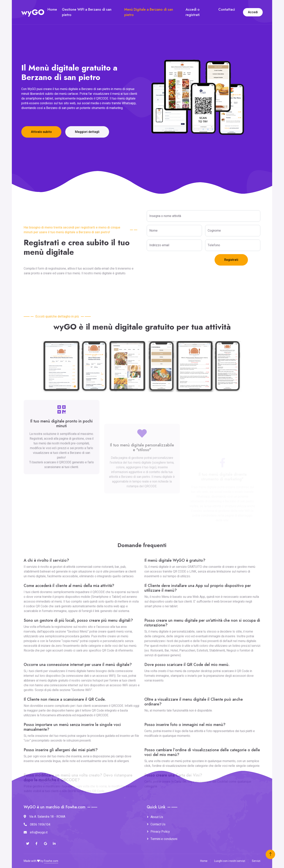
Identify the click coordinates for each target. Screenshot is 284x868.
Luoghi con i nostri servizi (230, 861)
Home (52, 9)
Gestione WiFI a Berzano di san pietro (87, 12)
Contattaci (227, 9)
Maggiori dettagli (87, 132)
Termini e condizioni (164, 839)
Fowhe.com (51, 861)
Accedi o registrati (193, 12)
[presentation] (177, 262)
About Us (157, 817)
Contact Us (158, 824)
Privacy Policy (160, 832)
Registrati (231, 260)
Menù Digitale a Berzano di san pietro (149, 12)
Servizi (256, 861)
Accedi (253, 12)
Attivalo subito (41, 132)
